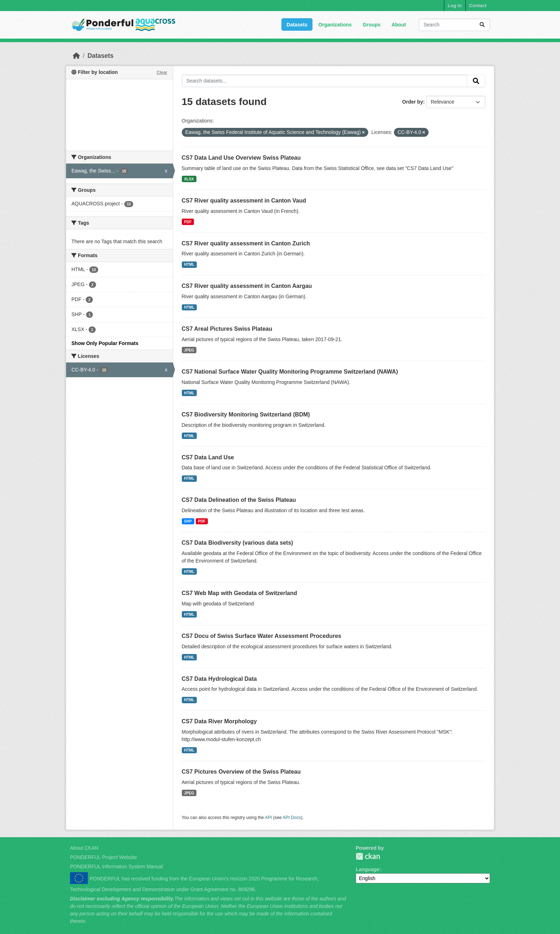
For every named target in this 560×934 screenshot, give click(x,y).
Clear (162, 73)
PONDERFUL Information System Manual (116, 866)
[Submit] (482, 25)
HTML (189, 264)
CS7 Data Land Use (208, 457)
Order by (412, 102)
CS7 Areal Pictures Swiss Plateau (227, 329)
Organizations (335, 25)
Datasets (297, 25)
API (269, 818)
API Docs (292, 818)
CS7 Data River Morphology (219, 721)
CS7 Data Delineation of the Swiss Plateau (239, 500)
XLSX (189, 179)
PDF (188, 222)
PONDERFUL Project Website (104, 857)
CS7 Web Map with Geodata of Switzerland (239, 593)
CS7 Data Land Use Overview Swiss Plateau (241, 158)
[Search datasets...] (454, 25)
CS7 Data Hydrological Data (219, 679)
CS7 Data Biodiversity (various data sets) (237, 543)
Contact (478, 6)
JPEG (189, 350)
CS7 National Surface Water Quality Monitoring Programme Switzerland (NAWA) (290, 372)
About (399, 25)
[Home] (76, 56)
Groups (372, 25)
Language (367, 869)
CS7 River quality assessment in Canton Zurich (246, 243)
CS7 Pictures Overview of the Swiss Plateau (241, 772)
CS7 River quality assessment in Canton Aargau (247, 286)
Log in (455, 6)
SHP (188, 521)
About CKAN (84, 848)
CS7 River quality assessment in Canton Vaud (244, 201)
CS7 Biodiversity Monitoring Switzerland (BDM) (246, 414)
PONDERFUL (368, 856)
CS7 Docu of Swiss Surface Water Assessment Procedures (262, 636)
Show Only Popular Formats (105, 343)
